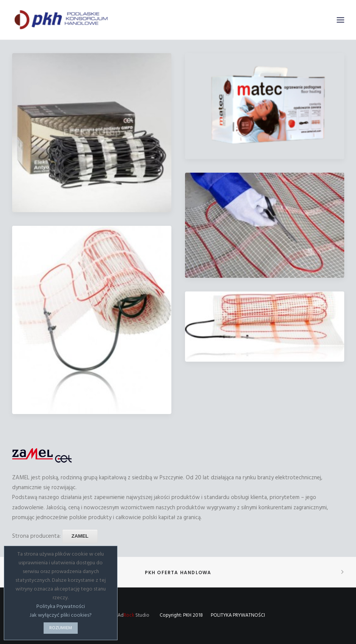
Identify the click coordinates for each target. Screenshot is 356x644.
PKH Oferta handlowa (178, 572)
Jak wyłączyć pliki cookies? (61, 615)
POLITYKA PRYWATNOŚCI (238, 615)
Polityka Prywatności (61, 607)
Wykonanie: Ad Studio (120, 615)
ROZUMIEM (61, 628)
